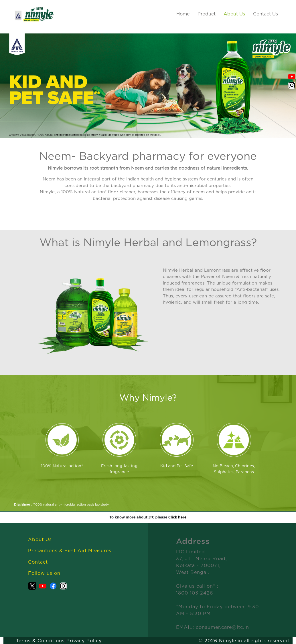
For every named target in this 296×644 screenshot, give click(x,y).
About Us (234, 14)
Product (207, 14)
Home (183, 14)
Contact (38, 562)
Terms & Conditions (40, 641)
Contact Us (266, 14)
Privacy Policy (84, 641)
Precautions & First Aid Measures (70, 550)
